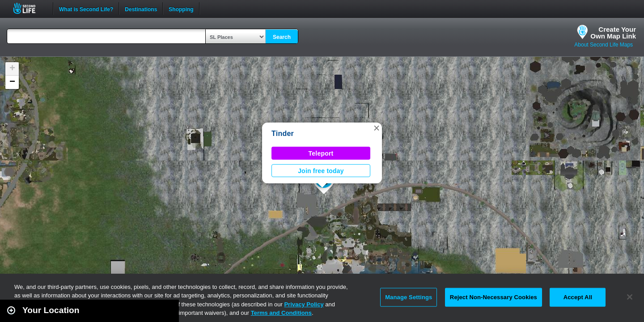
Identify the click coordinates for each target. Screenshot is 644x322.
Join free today (321, 171)
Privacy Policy (304, 304)
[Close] (630, 297)
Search (282, 37)
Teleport (321, 153)
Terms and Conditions (281, 313)
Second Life (29, 8)
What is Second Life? (86, 8)
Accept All (578, 297)
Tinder (283, 133)
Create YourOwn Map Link (613, 33)
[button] (377, 128)
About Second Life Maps (604, 45)
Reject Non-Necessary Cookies (494, 297)
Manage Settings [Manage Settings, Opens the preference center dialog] (409, 297)
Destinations (141, 8)
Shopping (181, 8)
